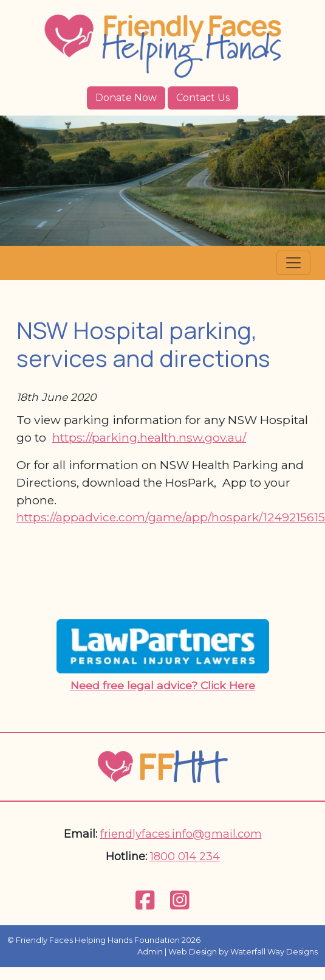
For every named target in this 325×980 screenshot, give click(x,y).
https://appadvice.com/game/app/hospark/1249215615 (171, 517)
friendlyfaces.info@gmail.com (181, 834)
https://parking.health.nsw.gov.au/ (149, 437)
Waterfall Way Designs (274, 952)
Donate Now (126, 98)
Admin (150, 952)
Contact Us (203, 98)
